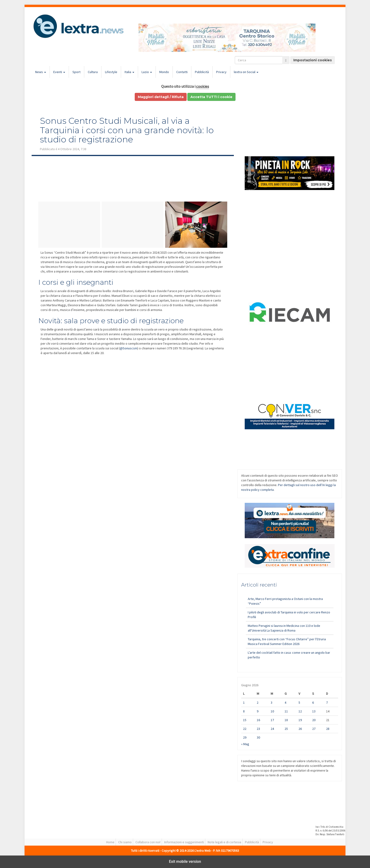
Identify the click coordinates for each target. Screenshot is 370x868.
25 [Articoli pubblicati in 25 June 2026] (286, 729)
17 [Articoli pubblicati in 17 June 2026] (272, 720)
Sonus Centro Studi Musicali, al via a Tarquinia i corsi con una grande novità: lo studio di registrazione (127, 130)
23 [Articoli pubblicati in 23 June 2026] (258, 729)
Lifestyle (111, 72)
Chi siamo (125, 842)
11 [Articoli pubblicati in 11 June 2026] (286, 711)
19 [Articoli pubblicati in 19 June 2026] (300, 720)
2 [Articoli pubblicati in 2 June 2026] (258, 703)
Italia (129, 72)
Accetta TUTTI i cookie (211, 97)
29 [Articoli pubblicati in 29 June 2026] (245, 737)
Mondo (164, 72)
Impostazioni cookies (313, 60)
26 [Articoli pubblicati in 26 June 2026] (300, 729)
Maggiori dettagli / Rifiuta (161, 97)
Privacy (221, 72)
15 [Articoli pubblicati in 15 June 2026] (245, 720)
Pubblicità (202, 72)
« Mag (245, 744)
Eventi (59, 72)
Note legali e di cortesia (224, 842)
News (41, 72)
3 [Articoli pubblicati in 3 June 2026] (271, 703)
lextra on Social (246, 72)
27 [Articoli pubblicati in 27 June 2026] (314, 729)
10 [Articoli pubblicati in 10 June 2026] (272, 711)
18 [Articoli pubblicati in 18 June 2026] (286, 720)
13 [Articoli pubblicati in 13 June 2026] (314, 711)
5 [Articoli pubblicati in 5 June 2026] (299, 703)
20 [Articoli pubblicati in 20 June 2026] (314, 720)
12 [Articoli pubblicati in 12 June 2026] (300, 711)
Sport (76, 72)
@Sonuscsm (129, 348)
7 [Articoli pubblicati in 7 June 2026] (327, 703)
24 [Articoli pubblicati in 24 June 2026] (272, 729)
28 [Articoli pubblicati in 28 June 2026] (328, 729)
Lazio (147, 72)
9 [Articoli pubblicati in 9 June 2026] (258, 711)
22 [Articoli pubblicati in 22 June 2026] (245, 729)
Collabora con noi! (148, 842)
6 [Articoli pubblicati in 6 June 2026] (313, 703)
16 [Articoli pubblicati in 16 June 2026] (258, 720)
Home (110, 842)
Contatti (182, 72)
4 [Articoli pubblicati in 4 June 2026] (285, 703)
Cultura (93, 72)
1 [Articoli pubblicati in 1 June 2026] (244, 703)
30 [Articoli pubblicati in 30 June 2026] (258, 737)
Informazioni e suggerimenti (184, 842)
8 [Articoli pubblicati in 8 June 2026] (244, 711)
